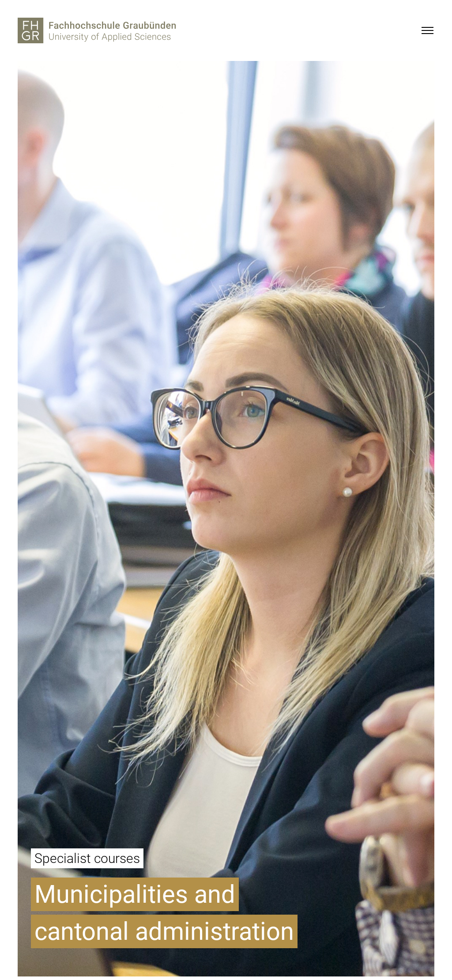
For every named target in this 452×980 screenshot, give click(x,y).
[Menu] (427, 30)
